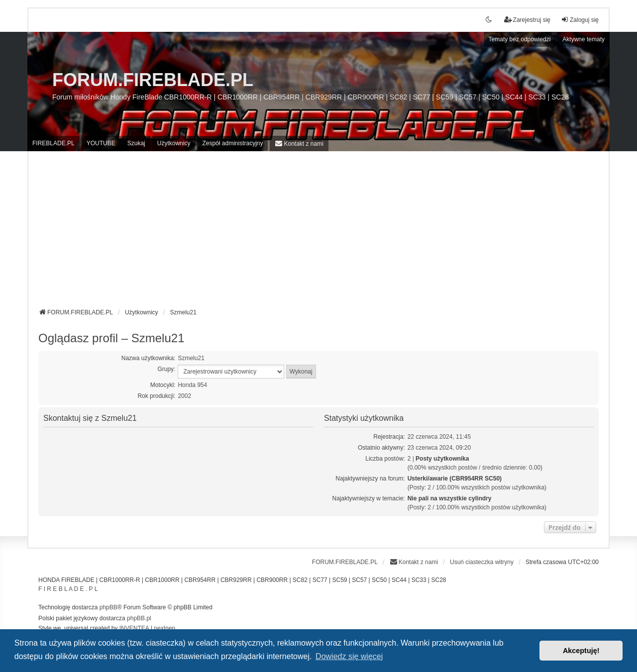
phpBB (108, 607)
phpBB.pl (139, 618)
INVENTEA (134, 628)
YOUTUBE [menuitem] (101, 143)
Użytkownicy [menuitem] (174, 143)
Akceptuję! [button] (581, 651)
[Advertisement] (318, 233)
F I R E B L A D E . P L (68, 589)
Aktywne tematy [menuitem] (584, 39)
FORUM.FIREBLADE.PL (153, 80)
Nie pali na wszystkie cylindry (450, 498)
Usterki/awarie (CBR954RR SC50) (455, 479)
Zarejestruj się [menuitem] (527, 20)
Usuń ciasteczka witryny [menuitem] (482, 562)
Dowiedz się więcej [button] (349, 656)
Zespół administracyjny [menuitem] (232, 143)
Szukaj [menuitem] (136, 143)
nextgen (165, 628)
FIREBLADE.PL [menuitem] (53, 143)
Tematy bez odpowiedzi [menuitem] (520, 39)
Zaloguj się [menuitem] (580, 20)
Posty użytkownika (442, 459)
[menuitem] (299, 144)
